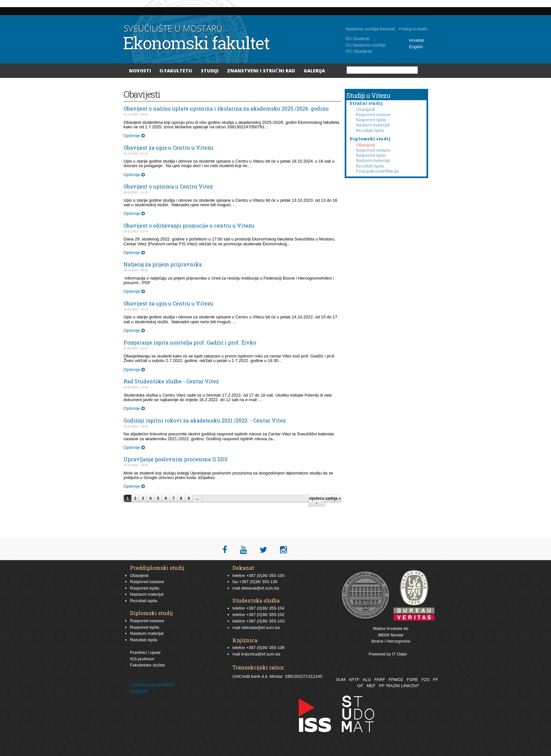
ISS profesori (142, 659)
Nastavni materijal (373, 125)
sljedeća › (316, 501)
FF (436, 680)
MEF (371, 686)
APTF (354, 680)
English (416, 47)
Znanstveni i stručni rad (261, 71)
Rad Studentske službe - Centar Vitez (171, 381)
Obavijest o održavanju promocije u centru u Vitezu (189, 225)
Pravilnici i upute (145, 652)
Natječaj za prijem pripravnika (163, 264)
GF (360, 686)
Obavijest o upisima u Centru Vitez (168, 186)
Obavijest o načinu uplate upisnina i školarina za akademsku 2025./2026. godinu (226, 108)
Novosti (140, 71)
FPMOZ (396, 680)
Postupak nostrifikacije (378, 171)
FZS (426, 680)
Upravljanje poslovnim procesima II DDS (176, 459)
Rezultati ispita (370, 130)
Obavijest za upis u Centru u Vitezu (168, 148)
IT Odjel (399, 654)
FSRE (412, 680)
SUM (341, 680)
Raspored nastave (373, 114)
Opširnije (134, 136)
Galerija (314, 71)
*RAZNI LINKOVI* (402, 686)
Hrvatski (417, 40)
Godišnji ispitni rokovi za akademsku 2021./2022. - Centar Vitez (205, 420)
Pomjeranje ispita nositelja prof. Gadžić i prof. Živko (190, 342)
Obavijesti (366, 109)
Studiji (210, 71)
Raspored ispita (371, 120)
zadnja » (333, 498)
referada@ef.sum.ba (260, 628)
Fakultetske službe (147, 665)
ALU (367, 680)
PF (382, 686)
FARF (380, 680)
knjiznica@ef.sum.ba (261, 654)
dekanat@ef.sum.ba (260, 588)
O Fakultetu (176, 71)
